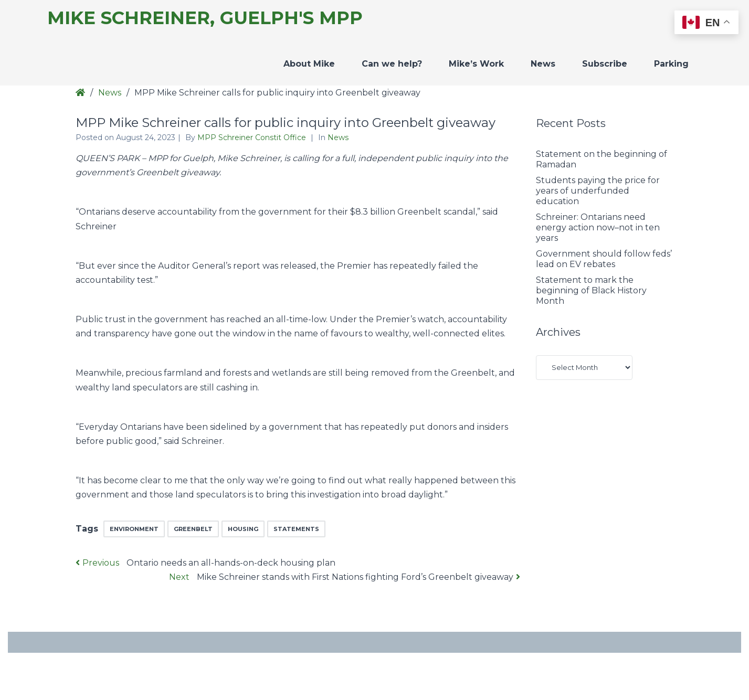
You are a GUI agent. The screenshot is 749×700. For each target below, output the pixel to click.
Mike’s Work (476, 64)
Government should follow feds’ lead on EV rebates (604, 259)
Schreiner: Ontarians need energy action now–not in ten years (598, 227)
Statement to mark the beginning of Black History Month (591, 290)
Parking (671, 64)
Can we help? (392, 64)
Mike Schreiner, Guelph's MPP (205, 18)
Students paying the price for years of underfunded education (598, 191)
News (543, 64)
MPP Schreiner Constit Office (253, 137)
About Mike (309, 64)
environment (134, 529)
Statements (296, 529)
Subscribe (605, 64)
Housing (243, 529)
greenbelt (193, 529)
